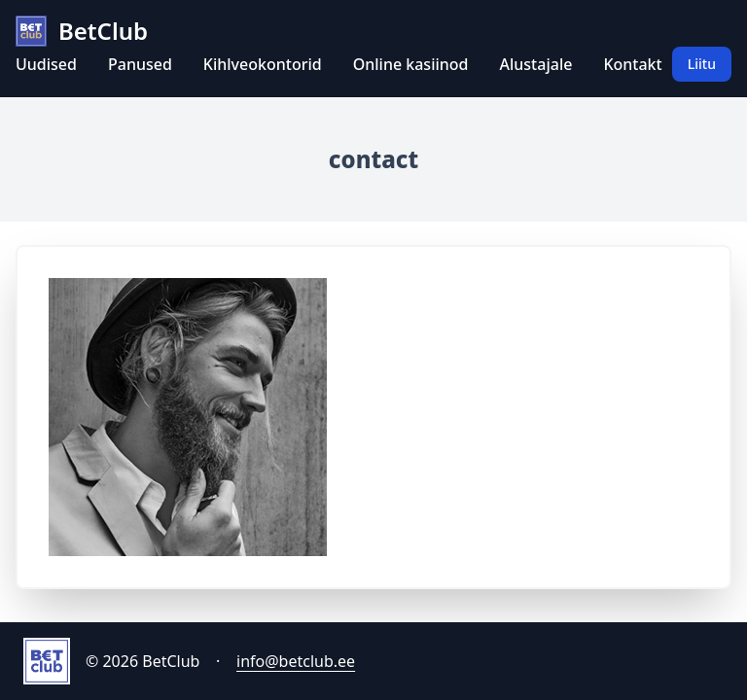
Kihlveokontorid (263, 64)
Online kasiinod (411, 64)
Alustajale (536, 64)
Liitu (702, 64)
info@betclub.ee (296, 661)
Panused (140, 64)
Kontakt (632, 64)
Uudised (46, 64)
